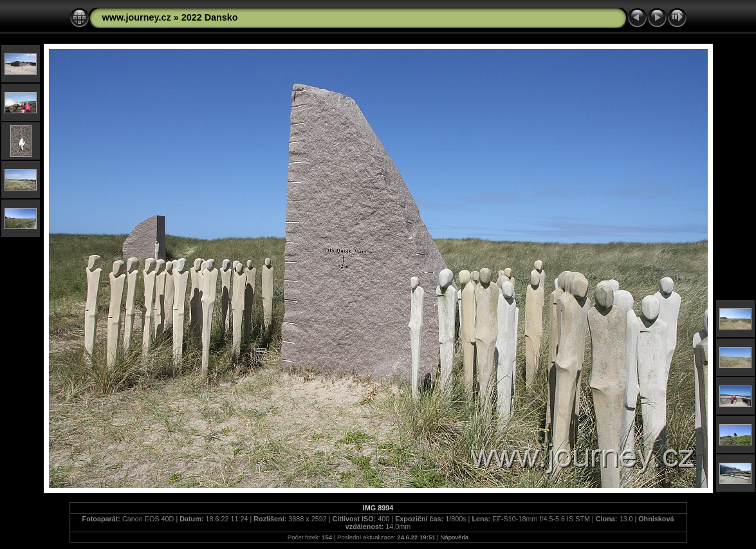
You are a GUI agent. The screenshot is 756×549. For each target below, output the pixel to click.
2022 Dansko (210, 17)
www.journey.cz (137, 17)
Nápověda (454, 537)
